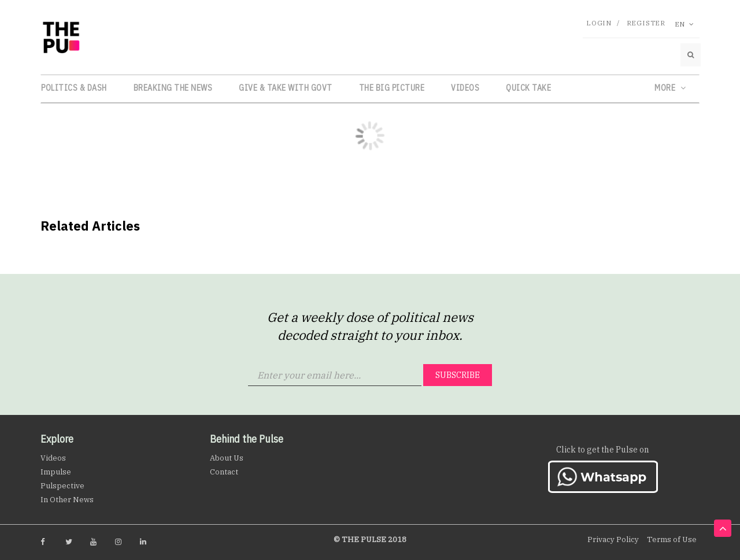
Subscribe (458, 375)
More (670, 88)
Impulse (56, 472)
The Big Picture (392, 88)
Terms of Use (672, 539)
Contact (224, 472)
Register (646, 23)
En (684, 24)
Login (599, 23)
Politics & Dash (74, 88)
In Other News (67, 500)
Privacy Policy (613, 539)
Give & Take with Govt (286, 88)
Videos (465, 88)
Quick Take (528, 88)
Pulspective (62, 486)
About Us (227, 458)
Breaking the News (173, 88)
